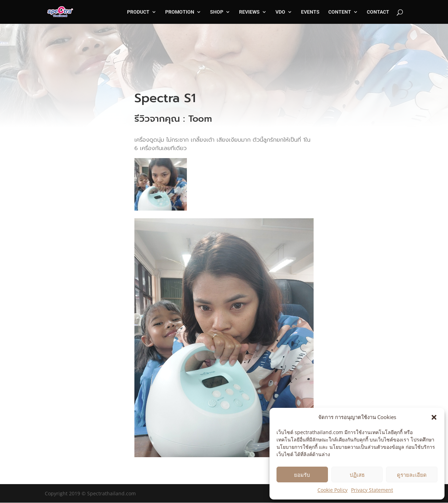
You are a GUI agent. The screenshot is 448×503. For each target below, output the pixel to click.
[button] (434, 417)
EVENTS (310, 12)
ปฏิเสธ (357, 475)
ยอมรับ (302, 475)
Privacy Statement (372, 490)
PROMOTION (180, 12)
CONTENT (340, 12)
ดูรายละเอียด (412, 475)
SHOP (217, 12)
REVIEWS (249, 12)
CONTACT (378, 12)
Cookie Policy (332, 490)
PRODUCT (138, 12)
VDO (280, 12)
